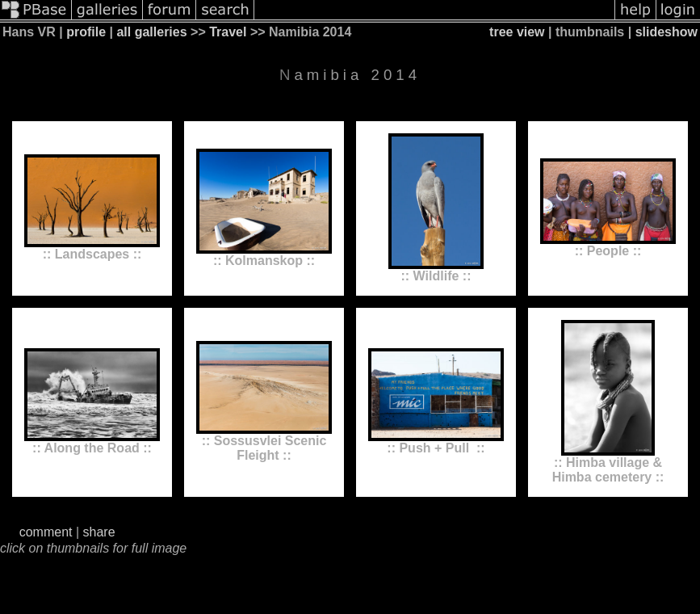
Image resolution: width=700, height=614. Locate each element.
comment (46, 532)
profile (86, 32)
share (99, 532)
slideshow (666, 32)
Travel (228, 32)
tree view (517, 32)
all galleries (151, 32)
